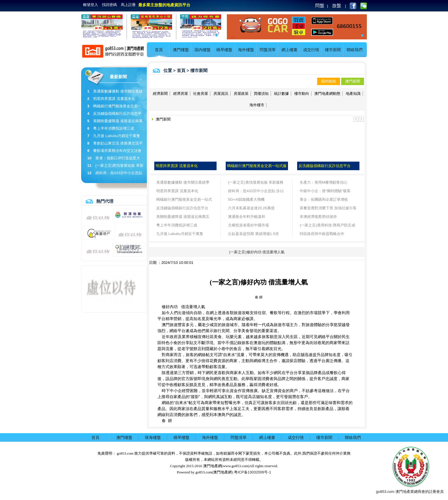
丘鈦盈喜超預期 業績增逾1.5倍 (253, 234)
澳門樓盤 (181, 50)
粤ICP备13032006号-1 (253, 472)
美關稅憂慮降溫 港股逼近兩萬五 (183, 217)
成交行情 (311, 50)
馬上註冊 (128, 5)
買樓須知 (261, 94)
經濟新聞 (160, 94)
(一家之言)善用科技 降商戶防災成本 (327, 226)
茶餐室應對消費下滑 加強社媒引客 (328, 208)
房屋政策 (241, 94)
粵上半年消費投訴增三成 (114, 128)
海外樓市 (257, 105)
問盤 (320, 6)
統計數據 (281, 94)
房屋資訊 (221, 94)
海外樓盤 (246, 50)
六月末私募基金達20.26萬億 (251, 208)
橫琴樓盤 (224, 50)
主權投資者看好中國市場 (248, 225)
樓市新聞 (333, 50)
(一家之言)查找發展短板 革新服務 (256, 182)
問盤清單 (268, 50)
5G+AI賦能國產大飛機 (246, 199)
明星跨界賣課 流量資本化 (114, 99)
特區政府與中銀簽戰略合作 (322, 234)
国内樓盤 (203, 50)
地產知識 (353, 94)
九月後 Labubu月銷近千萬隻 (117, 136)
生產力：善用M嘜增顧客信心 (324, 182)
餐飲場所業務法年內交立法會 (117, 151)
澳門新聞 (353, 81)
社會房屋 (201, 94)
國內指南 (329, 81)
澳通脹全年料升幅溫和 (247, 217)
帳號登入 (91, 5)
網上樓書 (289, 50)
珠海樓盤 (153, 437)
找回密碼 (109, 5)
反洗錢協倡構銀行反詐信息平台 (182, 208)
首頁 (159, 50)
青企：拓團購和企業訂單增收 (324, 199)
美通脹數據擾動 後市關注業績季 (183, 182)
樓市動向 (302, 94)
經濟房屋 (181, 94)
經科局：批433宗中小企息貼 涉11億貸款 (256, 192)
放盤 (337, 6)
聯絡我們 (355, 50)
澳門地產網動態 (327, 94)
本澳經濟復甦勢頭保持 (318, 217)
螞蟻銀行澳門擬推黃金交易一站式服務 (184, 201)
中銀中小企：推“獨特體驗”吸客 (325, 191)
